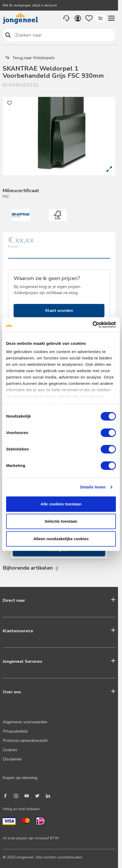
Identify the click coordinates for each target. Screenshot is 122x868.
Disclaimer (12, 759)
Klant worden (59, 311)
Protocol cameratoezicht (25, 741)
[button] (111, 18)
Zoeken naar (8, 35)
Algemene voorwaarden (25, 722)
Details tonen (93, 487)
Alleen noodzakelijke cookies (61, 539)
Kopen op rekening (20, 778)
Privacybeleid (15, 731)
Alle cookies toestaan (61, 504)
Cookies (10, 750)
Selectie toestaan (61, 521)
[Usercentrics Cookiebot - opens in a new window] (93, 325)
